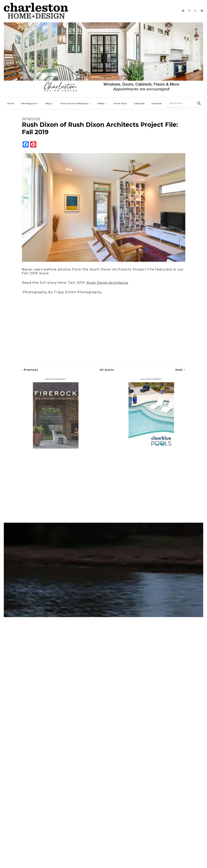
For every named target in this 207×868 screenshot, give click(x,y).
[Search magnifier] (199, 103)
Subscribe (139, 103)
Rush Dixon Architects (107, 283)
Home (11, 103)
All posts (107, 370)
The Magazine (30, 103)
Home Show (120, 103)
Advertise (156, 103)
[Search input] (182, 103)
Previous (30, 370)
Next (180, 370)
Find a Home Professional (75, 103)
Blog (50, 103)
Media (102, 103)
